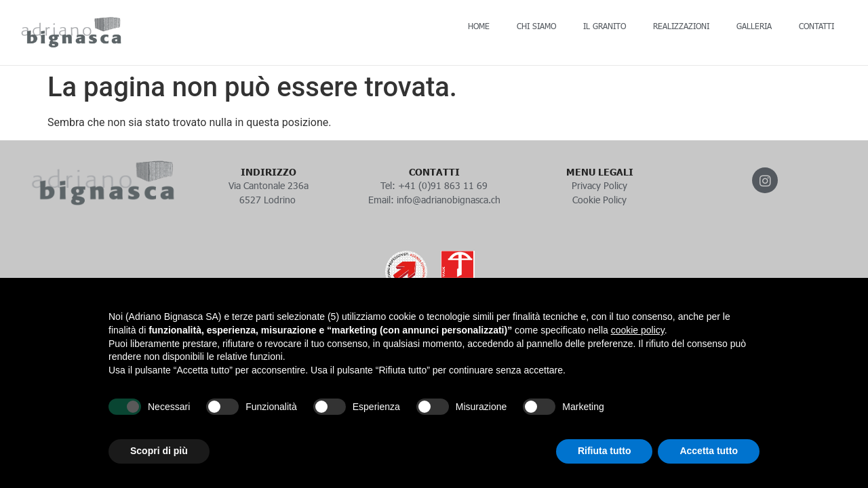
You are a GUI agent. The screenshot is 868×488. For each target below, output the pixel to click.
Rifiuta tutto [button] (605, 451)
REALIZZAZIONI (681, 26)
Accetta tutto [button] (709, 451)
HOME (479, 26)
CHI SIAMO (536, 26)
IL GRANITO (605, 26)
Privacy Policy (599, 185)
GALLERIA (754, 26)
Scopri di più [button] (159, 451)
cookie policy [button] (638, 330)
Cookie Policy (599, 200)
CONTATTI (816, 26)
